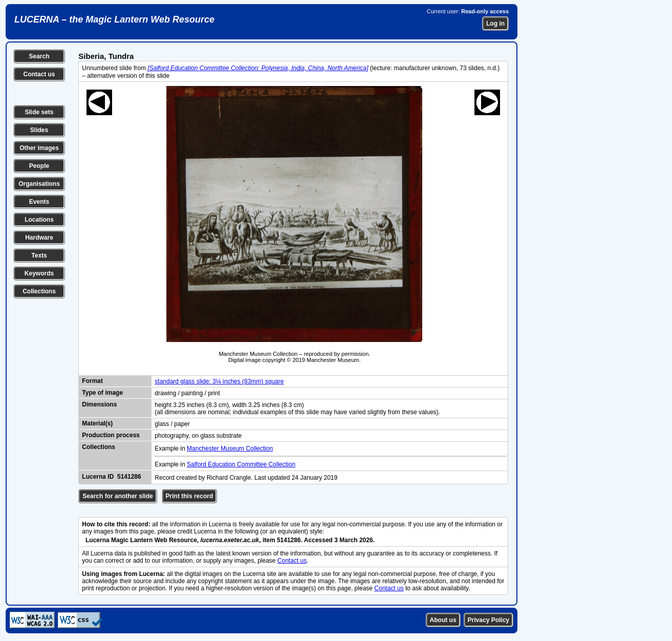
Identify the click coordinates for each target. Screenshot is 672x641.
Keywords (39, 273)
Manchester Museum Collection (230, 448)
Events (39, 202)
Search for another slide (117, 496)
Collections (39, 291)
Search (39, 56)
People (39, 166)
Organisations (39, 184)
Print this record (190, 496)
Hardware (39, 238)
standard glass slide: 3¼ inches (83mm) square (219, 381)
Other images (39, 148)
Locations (39, 220)
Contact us (39, 74)
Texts (39, 255)
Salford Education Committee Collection (241, 464)
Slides (39, 130)
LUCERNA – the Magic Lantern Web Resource (114, 19)
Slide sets (39, 112)
